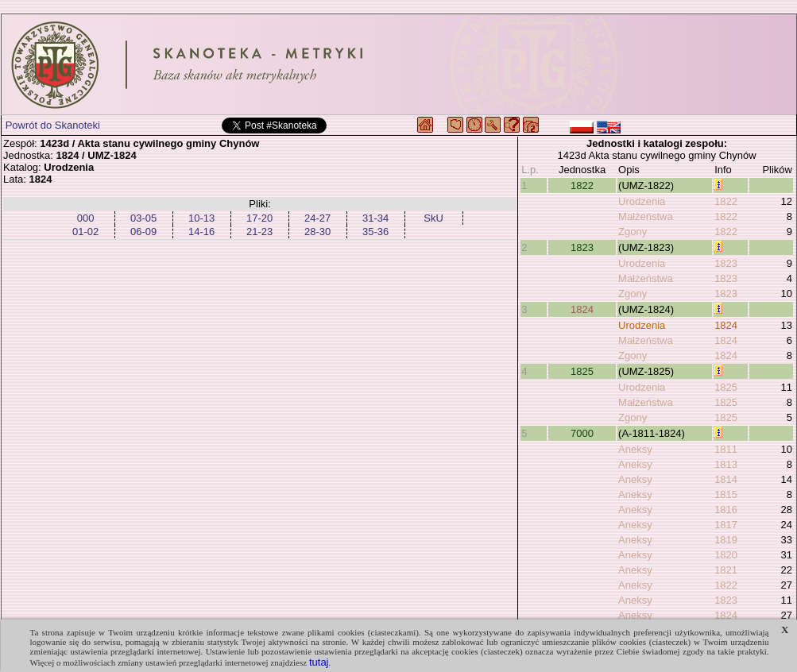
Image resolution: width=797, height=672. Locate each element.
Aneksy (635, 449)
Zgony (633, 232)
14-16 (201, 232)
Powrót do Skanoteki (53, 125)
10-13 (201, 218)
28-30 (317, 232)
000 (86, 218)
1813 (726, 464)
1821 (726, 570)
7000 (582, 433)
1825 (582, 371)
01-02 (85, 232)
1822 (582, 185)
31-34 (375, 218)
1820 (726, 555)
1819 (726, 540)
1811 (726, 449)
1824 (582, 309)
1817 (726, 525)
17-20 (259, 218)
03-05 (143, 218)
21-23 (259, 232)
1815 (726, 494)
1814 (726, 479)
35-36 (375, 232)
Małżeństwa (646, 216)
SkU (433, 218)
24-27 (317, 218)
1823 (582, 247)
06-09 (143, 232)
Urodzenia (642, 201)
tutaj (319, 662)
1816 (726, 510)
